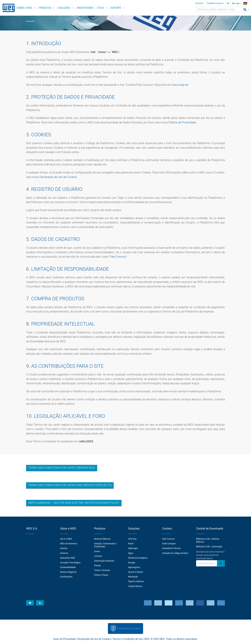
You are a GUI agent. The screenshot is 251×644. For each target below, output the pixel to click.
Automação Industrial (104, 561)
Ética (100, 8)
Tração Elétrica (135, 586)
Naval (131, 544)
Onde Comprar (169, 544)
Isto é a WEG (66, 539)
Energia (132, 563)
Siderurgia (133, 548)
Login (236, 3)
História (64, 548)
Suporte (116, 8)
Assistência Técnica (171, 548)
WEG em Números (69, 544)
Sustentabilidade (68, 567)
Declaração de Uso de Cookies (58, 177)
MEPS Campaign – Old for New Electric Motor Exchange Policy (74, 503)
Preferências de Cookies (129, 628)
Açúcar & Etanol (136, 572)
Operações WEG (68, 558)
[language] (246, 3)
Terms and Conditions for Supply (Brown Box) (62, 468)
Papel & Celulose (136, 581)
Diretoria (64, 553)
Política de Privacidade (182, 122)
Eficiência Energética (138, 558)
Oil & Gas (132, 539)
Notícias (199, 3)
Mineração (133, 577)
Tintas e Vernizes (102, 570)
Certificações (66, 577)
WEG (7, 8)
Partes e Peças (101, 575)
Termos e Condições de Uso (127, 639)
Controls (98, 556)
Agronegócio (134, 567)
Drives (97, 551)
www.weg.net (180, 85)
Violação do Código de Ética (175, 553)
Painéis (98, 566)
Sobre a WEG (24, 8)
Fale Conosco (118, 257)
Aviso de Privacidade (65, 639)
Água (131, 553)
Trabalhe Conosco (215, 3)
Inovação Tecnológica (70, 563)
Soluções (64, 8)
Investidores (85, 8)
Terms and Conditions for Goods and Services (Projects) (70, 485)
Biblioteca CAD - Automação (209, 547)
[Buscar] (245, 10)
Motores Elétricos (102, 539)
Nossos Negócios (68, 572)
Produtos (45, 8)
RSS (147, 639)
